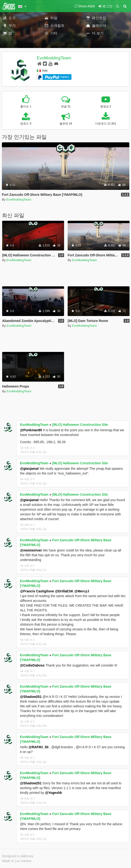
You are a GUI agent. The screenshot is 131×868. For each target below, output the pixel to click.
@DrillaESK (64, 591)
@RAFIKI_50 (39, 747)
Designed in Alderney (18, 856)
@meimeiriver (31, 550)
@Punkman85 (31, 430)
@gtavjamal (29, 469)
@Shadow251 (31, 697)
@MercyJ (82, 591)
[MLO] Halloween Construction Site (80, 425)
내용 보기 (28, 448)
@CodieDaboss (32, 665)
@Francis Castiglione (37, 591)
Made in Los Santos (17, 861)
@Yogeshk (53, 793)
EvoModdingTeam (54, 58)
